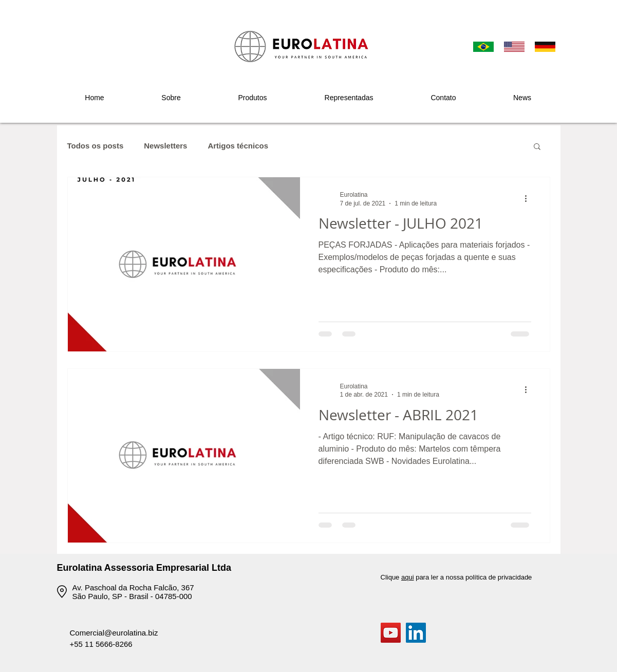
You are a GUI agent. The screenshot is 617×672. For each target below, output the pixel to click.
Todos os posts (96, 146)
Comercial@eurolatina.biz (114, 633)
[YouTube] (391, 633)
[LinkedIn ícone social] (416, 633)
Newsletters (165, 146)
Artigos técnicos (238, 146)
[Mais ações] (530, 198)
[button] (253, 98)
